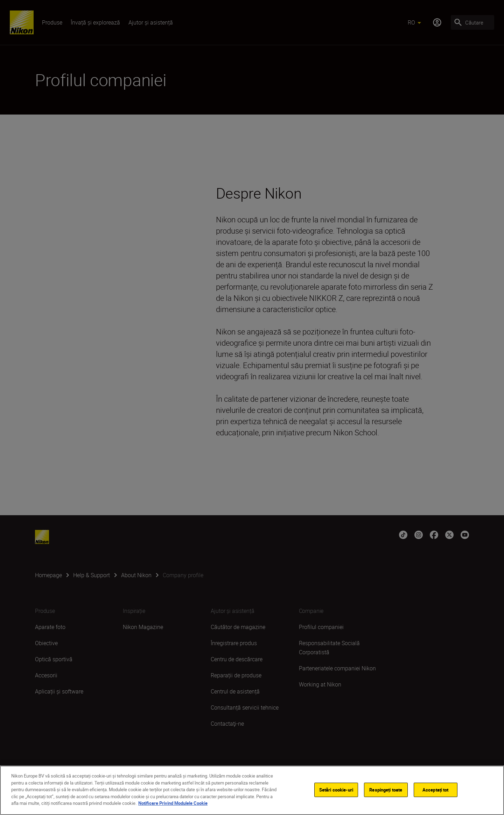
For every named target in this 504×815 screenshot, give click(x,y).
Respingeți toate (386, 791)
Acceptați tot (436, 791)
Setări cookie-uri (336, 791)
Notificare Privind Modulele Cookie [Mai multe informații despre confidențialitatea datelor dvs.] (173, 805)
